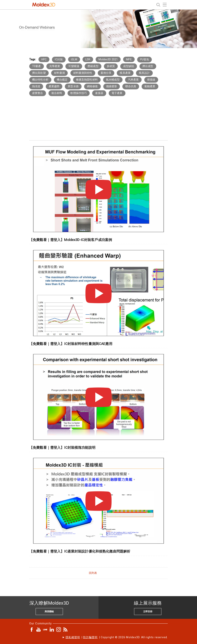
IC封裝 (59, 59)
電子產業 (117, 93)
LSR (88, 59)
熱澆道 (36, 86)
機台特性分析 (40, 80)
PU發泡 (145, 59)
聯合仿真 (131, 86)
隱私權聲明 (73, 637)
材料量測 (60, 73)
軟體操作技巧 (79, 93)
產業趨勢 (54, 86)
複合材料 (57, 93)
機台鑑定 (62, 80)
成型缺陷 (129, 66)
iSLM (74, 59)
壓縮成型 (93, 66)
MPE (129, 59)
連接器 (99, 93)
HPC (44, 59)
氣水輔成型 (113, 80)
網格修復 (92, 86)
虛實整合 (38, 93)
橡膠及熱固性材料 (87, 80)
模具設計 (144, 73)
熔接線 (151, 80)
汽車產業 (133, 80)
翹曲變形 (112, 86)
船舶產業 (150, 86)
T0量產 (37, 66)
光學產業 (55, 66)
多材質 (111, 66)
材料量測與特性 (83, 73)
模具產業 (125, 73)
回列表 (93, 573)
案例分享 (106, 73)
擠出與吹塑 (39, 73)
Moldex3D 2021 (108, 59)
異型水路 (73, 86)
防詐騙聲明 (90, 637)
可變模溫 (74, 66)
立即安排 (148, 612)
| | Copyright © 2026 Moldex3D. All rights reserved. (117, 637)
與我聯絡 (49, 612)
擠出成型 (148, 66)
